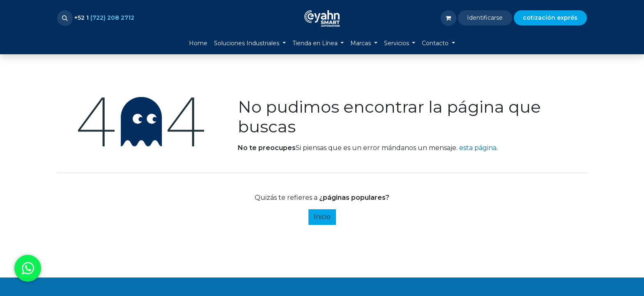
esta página (478, 148)
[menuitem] (198, 43)
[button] (65, 18)
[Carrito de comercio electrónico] (448, 18)
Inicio (322, 217)
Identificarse (485, 18)
